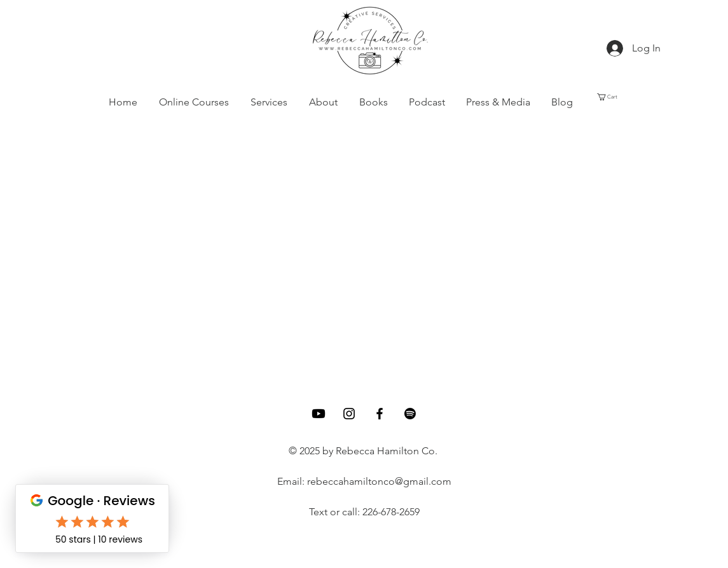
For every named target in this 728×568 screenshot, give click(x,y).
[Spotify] (410, 414)
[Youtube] (319, 414)
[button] (269, 102)
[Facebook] (380, 414)
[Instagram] (349, 414)
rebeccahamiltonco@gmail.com (379, 481)
